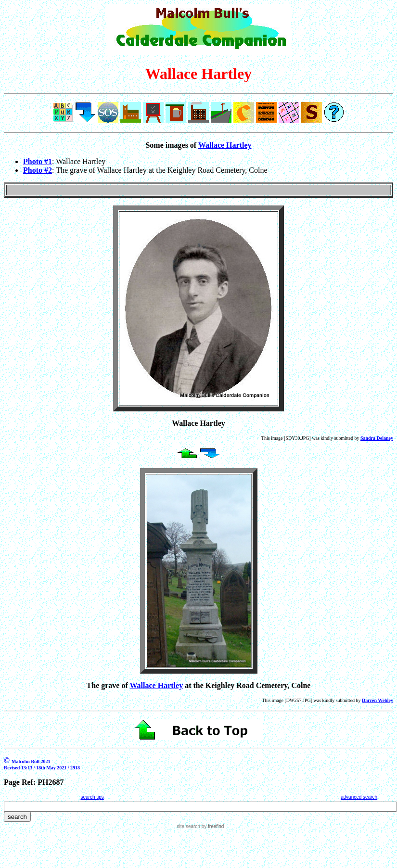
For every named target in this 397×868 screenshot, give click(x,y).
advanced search (359, 797)
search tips (92, 797)
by (212, 826)
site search (189, 826)
